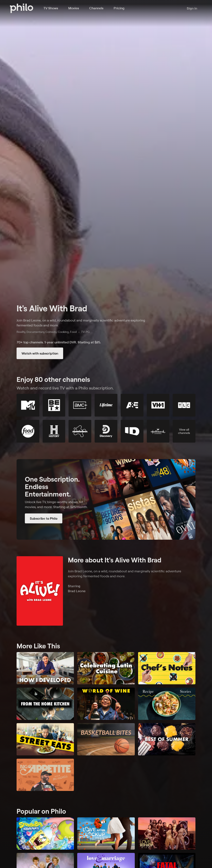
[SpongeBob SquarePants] (45, 833)
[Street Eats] (45, 739)
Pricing (119, 8)
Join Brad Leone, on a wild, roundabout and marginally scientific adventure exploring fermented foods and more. (81, 323)
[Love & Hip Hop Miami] (167, 833)
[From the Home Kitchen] (45, 704)
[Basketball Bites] (106, 739)
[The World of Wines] (106, 704)
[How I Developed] (45, 668)
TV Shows (51, 8)
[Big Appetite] (45, 775)
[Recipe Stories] (167, 704)
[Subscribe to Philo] (106, 499)
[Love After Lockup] (106, 833)
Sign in (192, 8)
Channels (96, 8)
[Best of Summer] (167, 739)
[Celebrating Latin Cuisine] (106, 668)
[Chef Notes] (167, 668)
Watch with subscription (40, 353)
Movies (74, 8)
